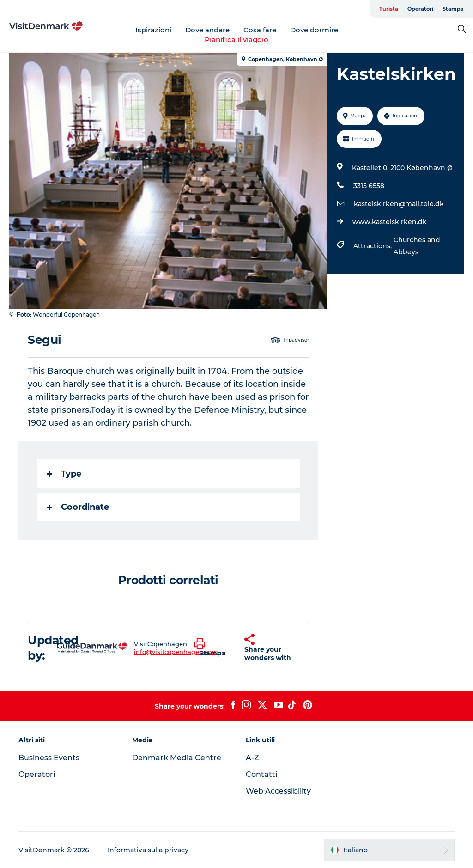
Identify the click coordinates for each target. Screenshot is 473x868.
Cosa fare (260, 30)
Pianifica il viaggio (236, 40)
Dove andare (207, 30)
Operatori (420, 9)
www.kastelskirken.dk (390, 222)
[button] (212, 648)
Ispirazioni (153, 30)
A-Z (252, 758)
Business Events (49, 758)
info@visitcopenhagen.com (176, 652)
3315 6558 (369, 186)
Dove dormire (314, 30)
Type (64, 474)
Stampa (453, 9)
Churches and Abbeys (417, 246)
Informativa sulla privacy (148, 850)
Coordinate (78, 507)
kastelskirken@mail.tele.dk (399, 204)
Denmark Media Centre (177, 758)
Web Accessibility (278, 791)
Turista (389, 9)
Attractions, (373, 246)
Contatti (261, 774)
